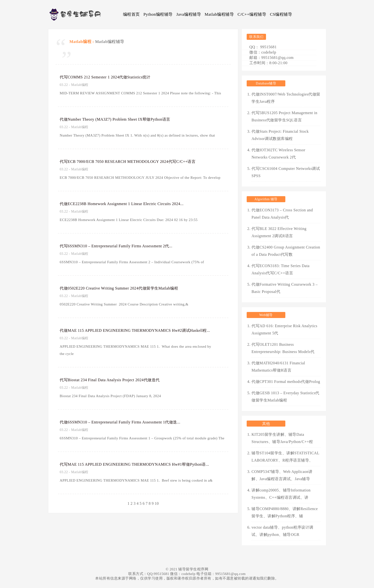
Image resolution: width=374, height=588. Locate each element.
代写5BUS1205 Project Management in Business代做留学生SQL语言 (284, 116)
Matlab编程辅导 (219, 14)
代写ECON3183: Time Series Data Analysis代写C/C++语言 (280, 269)
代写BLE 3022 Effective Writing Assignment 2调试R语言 (279, 232)
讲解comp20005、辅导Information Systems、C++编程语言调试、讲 (281, 494)
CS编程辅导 (281, 14)
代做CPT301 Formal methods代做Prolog (286, 382)
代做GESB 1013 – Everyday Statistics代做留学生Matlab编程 (285, 397)
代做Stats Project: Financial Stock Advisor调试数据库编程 (280, 135)
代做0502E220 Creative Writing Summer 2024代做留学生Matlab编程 (128, 288)
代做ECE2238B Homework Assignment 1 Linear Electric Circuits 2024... (131, 204)
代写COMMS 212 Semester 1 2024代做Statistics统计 (111, 77)
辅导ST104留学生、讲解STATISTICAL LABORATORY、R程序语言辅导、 (285, 457)
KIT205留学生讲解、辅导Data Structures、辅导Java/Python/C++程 (282, 438)
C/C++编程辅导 (252, 14)
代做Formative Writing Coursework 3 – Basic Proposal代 (285, 288)
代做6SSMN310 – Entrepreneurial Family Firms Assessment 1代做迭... (129, 422)
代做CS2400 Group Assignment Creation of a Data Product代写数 (286, 251)
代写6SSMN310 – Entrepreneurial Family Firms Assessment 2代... (125, 246)
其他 (266, 424)
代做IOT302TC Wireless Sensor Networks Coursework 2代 (278, 154)
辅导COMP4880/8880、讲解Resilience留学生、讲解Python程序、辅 (285, 512)
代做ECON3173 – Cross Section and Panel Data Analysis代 (282, 214)
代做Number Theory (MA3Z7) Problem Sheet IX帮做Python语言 (124, 119)
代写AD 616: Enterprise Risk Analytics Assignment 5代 (284, 329)
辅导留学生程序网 (193, 569)
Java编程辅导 (189, 14)
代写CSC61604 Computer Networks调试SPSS (286, 172)
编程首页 (131, 14)
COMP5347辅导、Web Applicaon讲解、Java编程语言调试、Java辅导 (282, 475)
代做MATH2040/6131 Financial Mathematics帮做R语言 (278, 367)
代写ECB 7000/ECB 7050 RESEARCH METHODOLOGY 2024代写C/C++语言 (137, 161)
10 (157, 503)
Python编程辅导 (158, 14)
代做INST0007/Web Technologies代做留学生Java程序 (286, 98)
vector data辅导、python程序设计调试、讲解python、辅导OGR (282, 531)
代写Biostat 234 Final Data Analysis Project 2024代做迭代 (117, 380)
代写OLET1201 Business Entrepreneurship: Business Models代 (283, 348)
